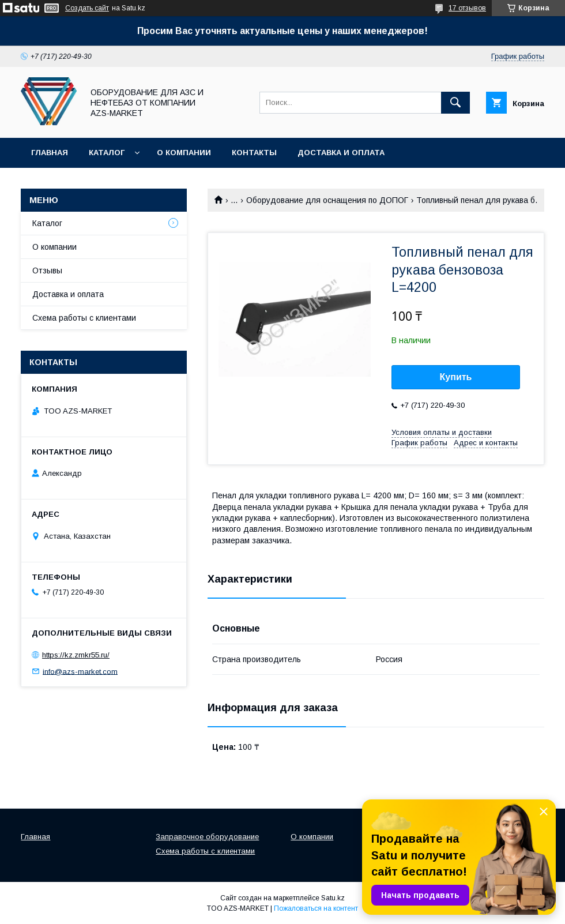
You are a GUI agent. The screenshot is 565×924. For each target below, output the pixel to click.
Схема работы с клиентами (84, 318)
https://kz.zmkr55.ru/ (76, 655)
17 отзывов (467, 8)
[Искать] (455, 103)
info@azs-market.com (80, 671)
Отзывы (47, 271)
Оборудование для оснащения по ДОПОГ (327, 200)
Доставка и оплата (341, 153)
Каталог (107, 153)
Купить (456, 377)
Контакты (254, 153)
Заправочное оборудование (207, 837)
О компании (184, 153)
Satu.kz (333, 898)
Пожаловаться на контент (316, 908)
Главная (50, 153)
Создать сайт (87, 8)
